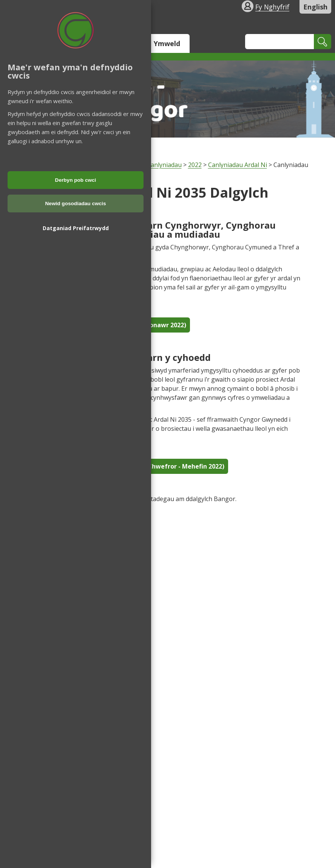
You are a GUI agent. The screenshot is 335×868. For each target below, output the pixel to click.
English (315, 7)
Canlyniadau (164, 165)
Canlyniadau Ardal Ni (238, 165)
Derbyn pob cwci (76, 180)
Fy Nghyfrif (272, 7)
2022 (195, 165)
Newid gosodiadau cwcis (76, 203)
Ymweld (167, 43)
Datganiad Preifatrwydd (76, 228)
